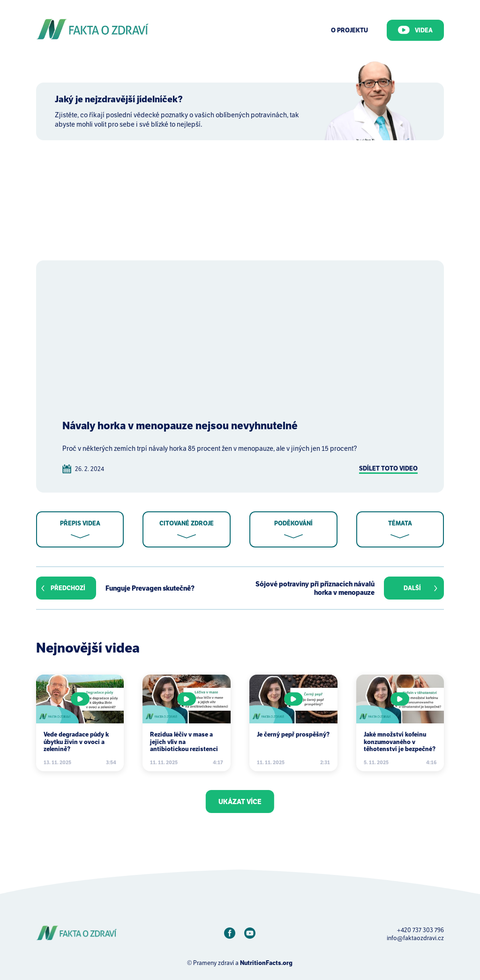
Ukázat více (240, 802)
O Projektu (349, 30)
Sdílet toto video (388, 468)
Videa (415, 30)
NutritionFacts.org (266, 963)
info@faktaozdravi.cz (415, 938)
